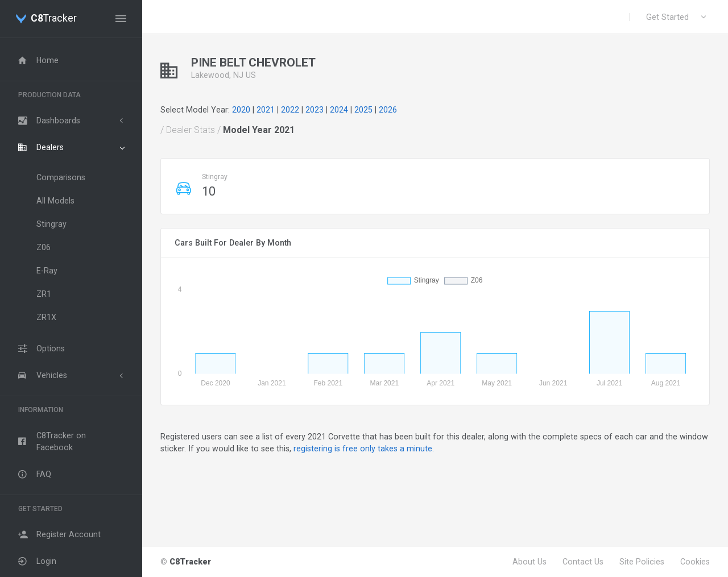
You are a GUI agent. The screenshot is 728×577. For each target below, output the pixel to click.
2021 (266, 110)
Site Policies (642, 562)
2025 (363, 110)
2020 (241, 110)
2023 (315, 110)
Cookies (695, 562)
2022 (290, 110)
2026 (388, 110)
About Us (530, 562)
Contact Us (583, 562)
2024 (339, 110)
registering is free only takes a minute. (364, 449)
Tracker (54, 19)
